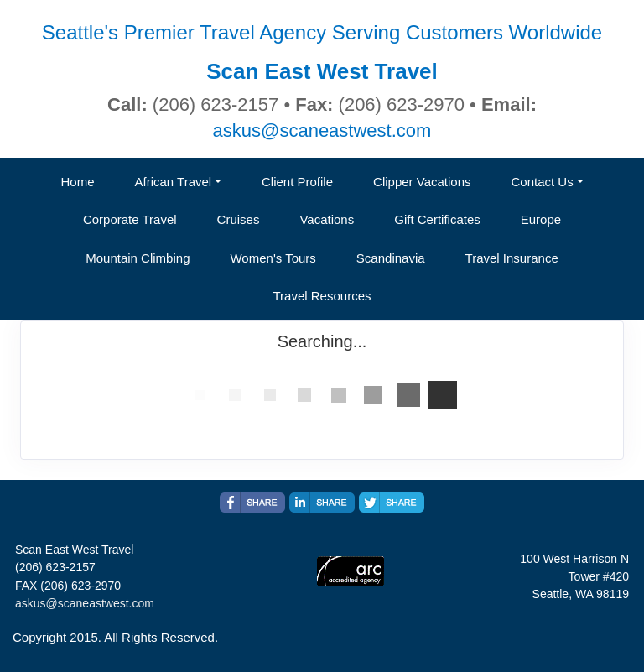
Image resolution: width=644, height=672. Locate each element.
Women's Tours (273, 258)
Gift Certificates (437, 219)
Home (77, 182)
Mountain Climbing (138, 258)
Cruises (239, 219)
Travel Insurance (512, 258)
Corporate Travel (130, 219)
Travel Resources (322, 296)
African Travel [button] (173, 182)
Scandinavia (391, 258)
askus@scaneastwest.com (322, 130)
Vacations (327, 219)
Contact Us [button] (543, 182)
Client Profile (297, 182)
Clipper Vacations (422, 182)
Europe (541, 219)
